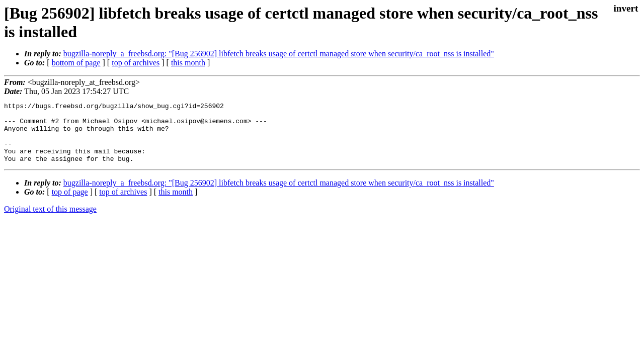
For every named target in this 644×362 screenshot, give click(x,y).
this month (188, 63)
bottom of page (76, 63)
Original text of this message (50, 221)
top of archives (136, 63)
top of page (70, 204)
